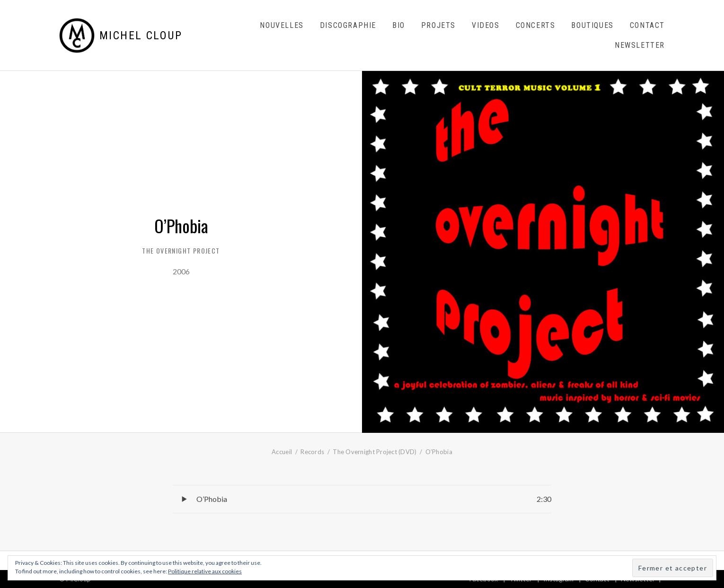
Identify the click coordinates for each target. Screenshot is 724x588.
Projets (438, 25)
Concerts (536, 25)
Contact (647, 25)
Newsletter (640, 45)
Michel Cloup (141, 35)
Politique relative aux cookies (205, 571)
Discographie (348, 25)
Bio (399, 25)
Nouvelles (282, 25)
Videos (486, 25)
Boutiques (592, 25)
